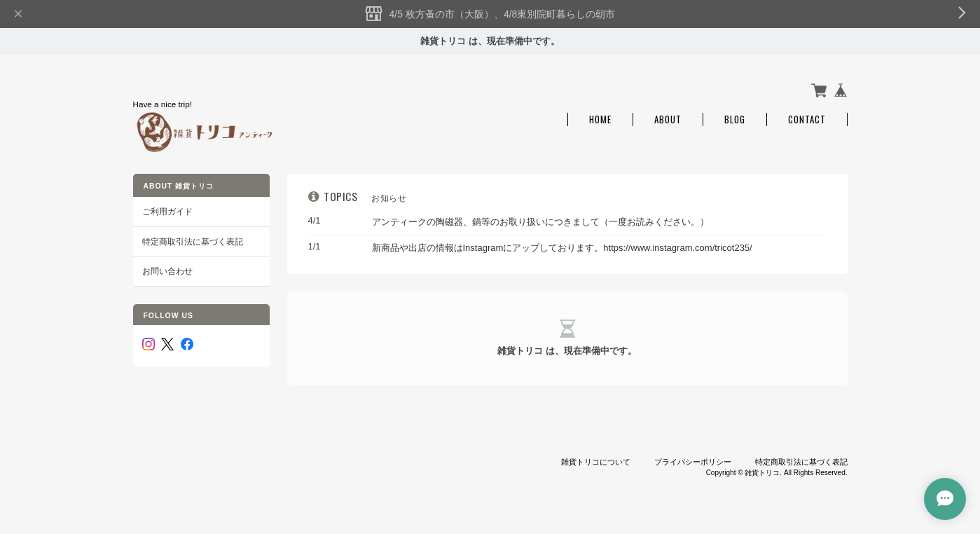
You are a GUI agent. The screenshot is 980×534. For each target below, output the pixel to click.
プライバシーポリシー (693, 462)
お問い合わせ (167, 271)
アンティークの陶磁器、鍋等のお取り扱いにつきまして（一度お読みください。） (540, 222)
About (668, 119)
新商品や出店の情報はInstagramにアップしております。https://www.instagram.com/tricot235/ (562, 248)
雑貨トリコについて (596, 462)
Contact (807, 119)
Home (600, 119)
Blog (735, 119)
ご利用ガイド (167, 211)
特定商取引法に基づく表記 (193, 241)
